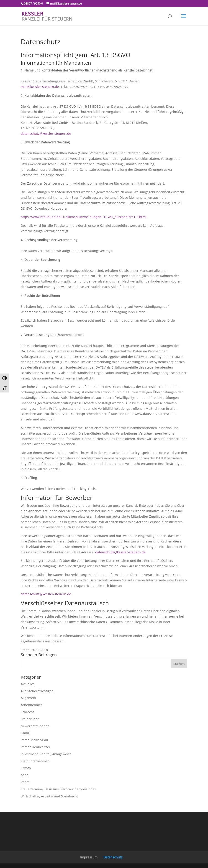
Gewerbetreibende (35, 726)
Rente (25, 782)
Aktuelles (28, 684)
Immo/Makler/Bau (34, 740)
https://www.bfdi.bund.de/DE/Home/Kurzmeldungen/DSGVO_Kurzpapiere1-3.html (83, 217)
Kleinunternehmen (35, 761)
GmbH (26, 733)
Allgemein (28, 698)
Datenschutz (113, 857)
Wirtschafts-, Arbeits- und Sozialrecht (49, 796)
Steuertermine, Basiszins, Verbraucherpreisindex (58, 789)
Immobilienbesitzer (36, 747)
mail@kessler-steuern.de (40, 87)
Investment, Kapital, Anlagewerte (46, 754)
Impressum (89, 857)
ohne (25, 775)
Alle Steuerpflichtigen (37, 691)
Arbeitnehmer (31, 705)
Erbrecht (27, 712)
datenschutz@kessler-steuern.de (46, 134)
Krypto (26, 768)
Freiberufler (30, 719)
